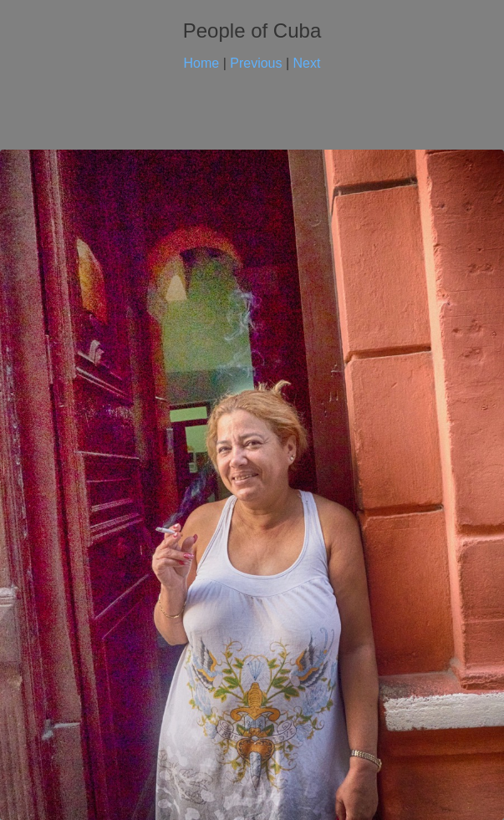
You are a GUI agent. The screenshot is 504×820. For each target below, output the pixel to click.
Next (307, 63)
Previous (256, 63)
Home (202, 63)
